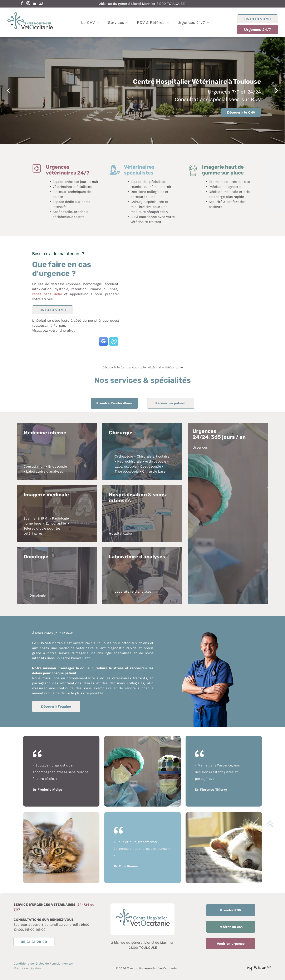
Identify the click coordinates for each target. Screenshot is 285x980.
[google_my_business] (103, 342)
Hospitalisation (121, 533)
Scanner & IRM (35, 518)
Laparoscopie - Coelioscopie (138, 466)
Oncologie (38, 595)
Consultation (34, 466)
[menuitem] (90, 22)
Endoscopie (58, 466)
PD (19, 973)
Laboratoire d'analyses (45, 471)
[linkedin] (35, 4)
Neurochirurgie (129, 461)
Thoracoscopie (127, 471)
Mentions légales (27, 968)
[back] (8, 90)
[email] (41, 4)
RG (16, 973)
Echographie (56, 523)
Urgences (200, 447)
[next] (276, 90)
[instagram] (28, 4)
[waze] (114, 342)
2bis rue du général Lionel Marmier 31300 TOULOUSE (142, 4)
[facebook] (22, 4)
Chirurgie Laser (155, 471)
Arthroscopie (156, 461)
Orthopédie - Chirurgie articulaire (142, 456)
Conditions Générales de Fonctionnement (43, 964)
